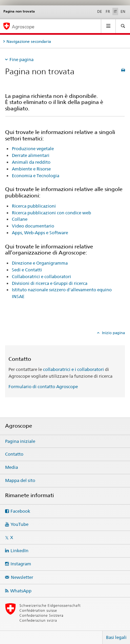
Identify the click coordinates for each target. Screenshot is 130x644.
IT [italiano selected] (115, 11)
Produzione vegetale (33, 149)
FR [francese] (108, 11)
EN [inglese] (123, 11)
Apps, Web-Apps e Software (40, 233)
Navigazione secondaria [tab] (29, 41)
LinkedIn (19, 551)
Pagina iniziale (20, 441)
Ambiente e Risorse (31, 169)
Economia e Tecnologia (36, 176)
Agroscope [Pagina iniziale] (23, 26)
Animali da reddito (31, 162)
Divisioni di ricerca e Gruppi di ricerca (50, 283)
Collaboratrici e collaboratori (41, 276)
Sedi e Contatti (27, 270)
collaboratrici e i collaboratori (73, 369)
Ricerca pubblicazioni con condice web (51, 213)
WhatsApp (21, 591)
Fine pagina (21, 59)
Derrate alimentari (31, 155)
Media (12, 467)
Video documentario (33, 226)
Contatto (14, 454)
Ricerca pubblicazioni (34, 206)
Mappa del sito (20, 480)
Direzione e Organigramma (40, 263)
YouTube (19, 524)
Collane (20, 219)
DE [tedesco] (100, 11)
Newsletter (22, 577)
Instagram (21, 564)
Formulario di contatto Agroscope (43, 386)
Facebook (20, 511)
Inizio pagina (113, 333)
